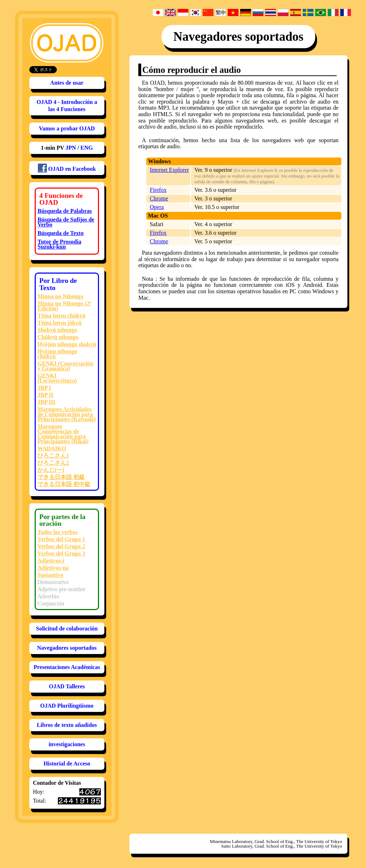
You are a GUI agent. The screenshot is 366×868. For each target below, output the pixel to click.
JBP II (45, 395)
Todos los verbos (58, 532)
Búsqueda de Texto (61, 233)
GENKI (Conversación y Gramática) (65, 366)
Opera (157, 207)
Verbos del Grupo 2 (61, 546)
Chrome (159, 198)
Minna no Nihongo (60, 296)
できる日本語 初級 (61, 477)
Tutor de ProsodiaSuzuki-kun (59, 244)
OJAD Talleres (67, 686)
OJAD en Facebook (67, 168)
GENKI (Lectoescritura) (57, 378)
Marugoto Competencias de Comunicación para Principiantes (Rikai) (63, 434)
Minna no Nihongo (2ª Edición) (64, 306)
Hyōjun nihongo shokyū (67, 344)
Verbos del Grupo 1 (61, 539)
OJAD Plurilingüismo (67, 706)
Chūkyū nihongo (58, 337)
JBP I (44, 388)
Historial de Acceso (67, 764)
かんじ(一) (51, 470)
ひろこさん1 (53, 456)
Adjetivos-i (51, 561)
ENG (87, 148)
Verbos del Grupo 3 (61, 553)
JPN (71, 148)
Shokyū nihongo (57, 330)
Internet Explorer (169, 170)
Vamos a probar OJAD (67, 128)
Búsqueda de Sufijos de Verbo (66, 222)
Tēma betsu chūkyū (61, 316)
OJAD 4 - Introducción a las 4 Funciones (67, 106)
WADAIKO (52, 448)
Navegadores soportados (67, 648)
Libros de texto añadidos (67, 725)
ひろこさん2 (53, 463)
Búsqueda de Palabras (65, 211)
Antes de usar (67, 83)
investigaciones (67, 744)
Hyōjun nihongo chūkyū (57, 354)
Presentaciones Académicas (67, 667)
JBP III (46, 402)
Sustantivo (50, 575)
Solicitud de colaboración (67, 628)
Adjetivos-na (53, 568)
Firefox (158, 190)
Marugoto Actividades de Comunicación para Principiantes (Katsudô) (67, 414)
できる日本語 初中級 (64, 484)
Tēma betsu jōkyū (60, 323)
